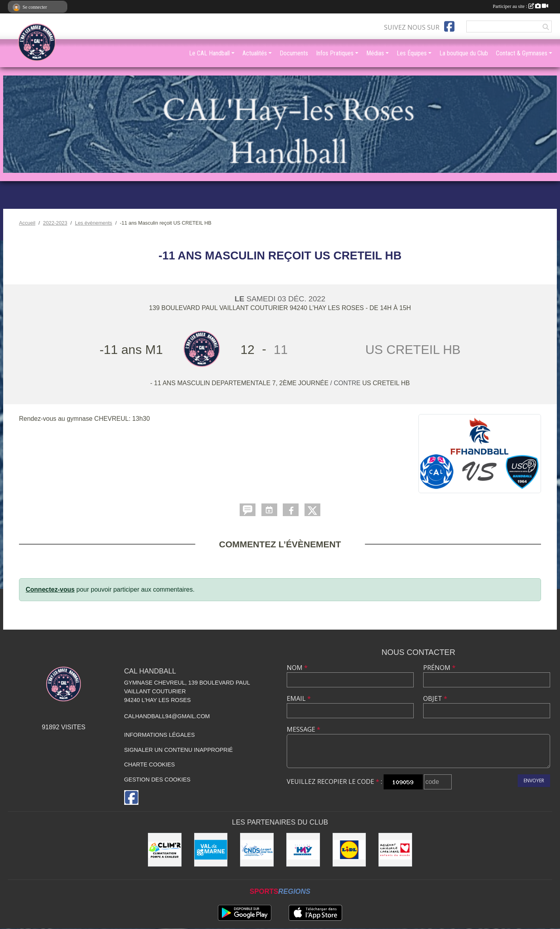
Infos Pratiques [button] (335, 53)
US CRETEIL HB (386, 383)
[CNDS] (257, 850)
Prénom (439, 668)
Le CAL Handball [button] (209, 53)
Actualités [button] (255, 53)
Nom (297, 668)
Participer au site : (520, 6)
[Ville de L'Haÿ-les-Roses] (303, 850)
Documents (294, 53)
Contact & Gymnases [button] (522, 53)
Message (304, 729)
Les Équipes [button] (412, 53)
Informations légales (160, 735)
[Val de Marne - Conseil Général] (211, 850)
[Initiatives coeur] (395, 850)
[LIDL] (349, 850)
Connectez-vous (50, 589)
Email (299, 698)
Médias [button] (375, 53)
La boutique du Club (464, 53)
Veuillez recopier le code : (334, 781)
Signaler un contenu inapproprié (179, 750)
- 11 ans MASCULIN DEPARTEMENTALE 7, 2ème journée (240, 383)
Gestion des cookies (157, 780)
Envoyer (534, 780)
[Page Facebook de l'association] (449, 26)
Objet (435, 698)
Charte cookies (149, 764)
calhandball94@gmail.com (167, 716)
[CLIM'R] (165, 850)
